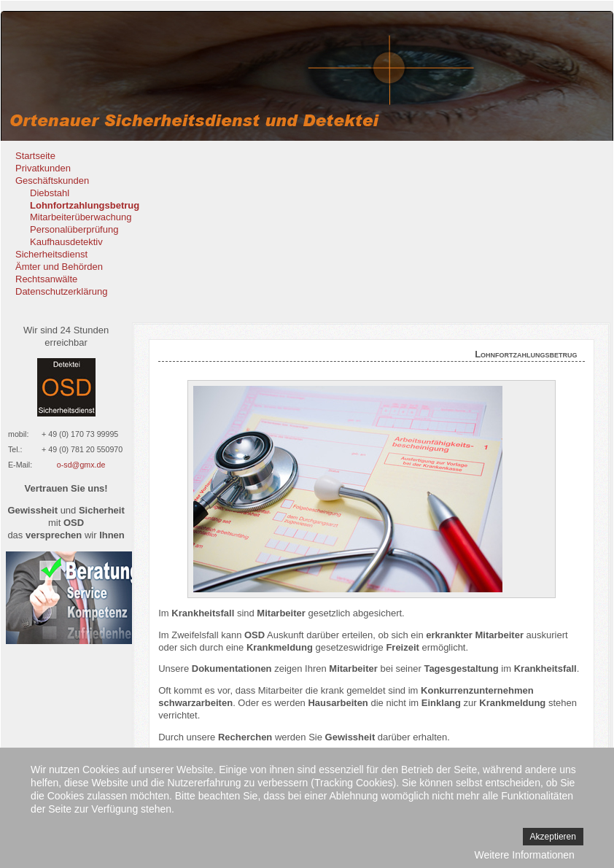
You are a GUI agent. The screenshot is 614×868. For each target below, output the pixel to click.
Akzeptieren (553, 837)
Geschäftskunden (52, 181)
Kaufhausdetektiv (66, 242)
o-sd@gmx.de (81, 465)
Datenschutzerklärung (61, 291)
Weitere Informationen (524, 855)
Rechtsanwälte (46, 279)
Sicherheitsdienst (51, 254)
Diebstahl (50, 193)
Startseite (35, 156)
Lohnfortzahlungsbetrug (85, 205)
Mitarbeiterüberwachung (81, 217)
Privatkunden (43, 168)
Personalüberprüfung (74, 229)
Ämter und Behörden (59, 267)
